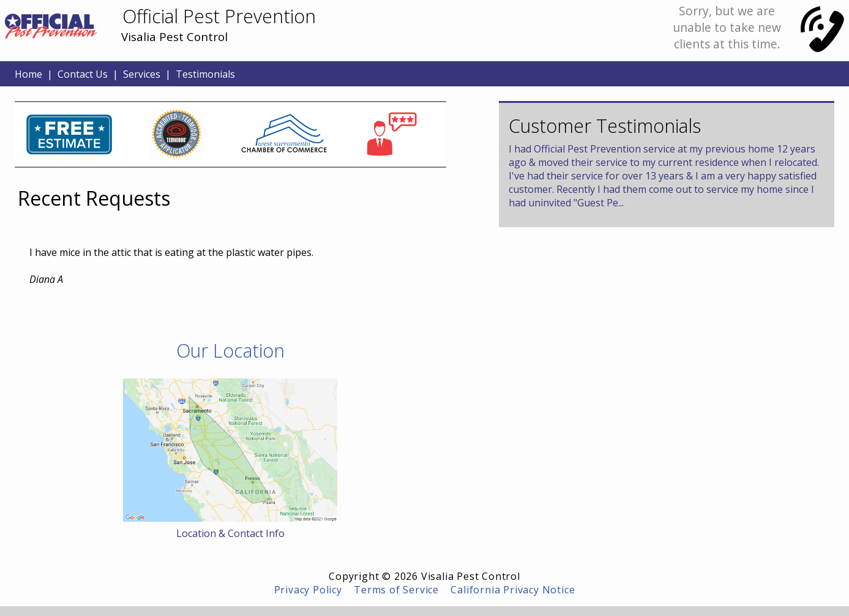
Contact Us (83, 74)
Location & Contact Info (230, 533)
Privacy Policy (308, 590)
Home (28, 74)
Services (142, 74)
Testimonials (205, 74)
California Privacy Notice (513, 590)
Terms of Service (396, 590)
